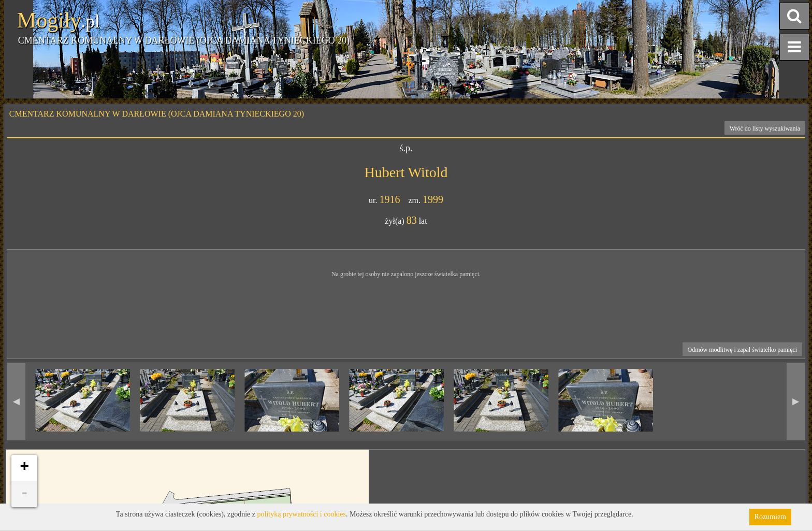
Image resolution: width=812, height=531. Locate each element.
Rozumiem (770, 517)
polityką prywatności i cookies (302, 514)
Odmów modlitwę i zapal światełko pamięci (743, 350)
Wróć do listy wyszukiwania (765, 128)
